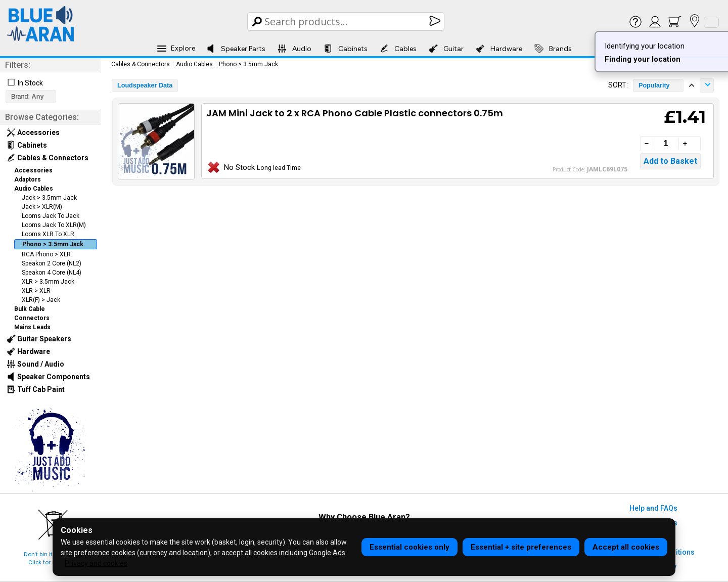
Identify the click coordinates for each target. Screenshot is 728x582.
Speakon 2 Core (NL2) (52, 263)
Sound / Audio (35, 364)
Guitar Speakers (39, 339)
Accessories (33, 132)
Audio (294, 49)
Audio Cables (34, 189)
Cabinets (346, 49)
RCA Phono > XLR (46, 254)
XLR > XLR (36, 291)
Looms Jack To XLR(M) (54, 225)
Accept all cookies (626, 547)
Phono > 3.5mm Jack (53, 244)
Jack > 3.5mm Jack (49, 198)
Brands (553, 49)
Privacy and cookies (96, 563)
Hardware (499, 49)
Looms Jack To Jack (51, 216)
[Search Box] (347, 21)
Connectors (32, 318)
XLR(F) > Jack (41, 300)
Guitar (446, 49)
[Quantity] (666, 144)
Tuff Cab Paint (36, 389)
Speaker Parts (236, 49)
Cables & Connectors (48, 158)
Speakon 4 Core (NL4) (52, 273)
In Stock (30, 83)
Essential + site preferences (521, 547)
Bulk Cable (30, 309)
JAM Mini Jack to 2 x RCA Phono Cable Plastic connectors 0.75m (355, 113)
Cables (398, 49)
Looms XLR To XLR (48, 234)
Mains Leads (32, 327)
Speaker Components (48, 377)
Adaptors (28, 180)
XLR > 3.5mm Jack (48, 282)
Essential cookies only (409, 547)
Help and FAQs (653, 508)
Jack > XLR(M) (42, 207)
